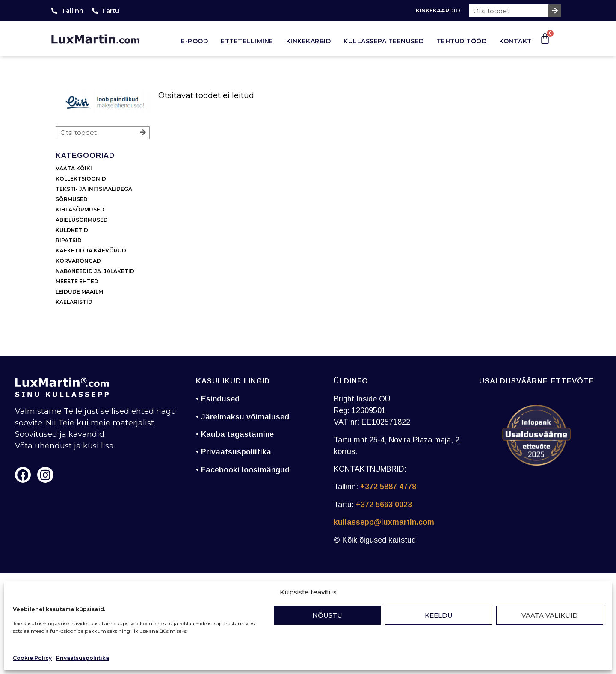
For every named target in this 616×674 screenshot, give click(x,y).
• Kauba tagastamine (235, 434)
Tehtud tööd (462, 41)
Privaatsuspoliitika (83, 658)
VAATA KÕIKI (74, 168)
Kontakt (515, 41)
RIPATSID (69, 240)
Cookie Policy (32, 658)
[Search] (555, 11)
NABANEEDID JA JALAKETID (95, 271)
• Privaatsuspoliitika (234, 452)
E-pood (194, 41)
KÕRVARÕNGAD (78, 261)
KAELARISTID (74, 302)
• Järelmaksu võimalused (243, 417)
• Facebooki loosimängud (243, 470)
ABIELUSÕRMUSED (82, 220)
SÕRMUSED (72, 199)
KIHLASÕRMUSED (80, 209)
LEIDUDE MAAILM (80, 292)
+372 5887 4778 (388, 487)
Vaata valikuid (550, 615)
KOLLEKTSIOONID (81, 179)
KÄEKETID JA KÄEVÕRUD (91, 251)
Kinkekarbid (309, 41)
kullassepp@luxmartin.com (384, 522)
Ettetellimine (247, 41)
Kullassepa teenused (384, 41)
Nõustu (327, 615)
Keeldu (439, 615)
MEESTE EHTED (77, 281)
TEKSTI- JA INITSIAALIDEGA (94, 189)
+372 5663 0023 (384, 505)
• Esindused (218, 399)
